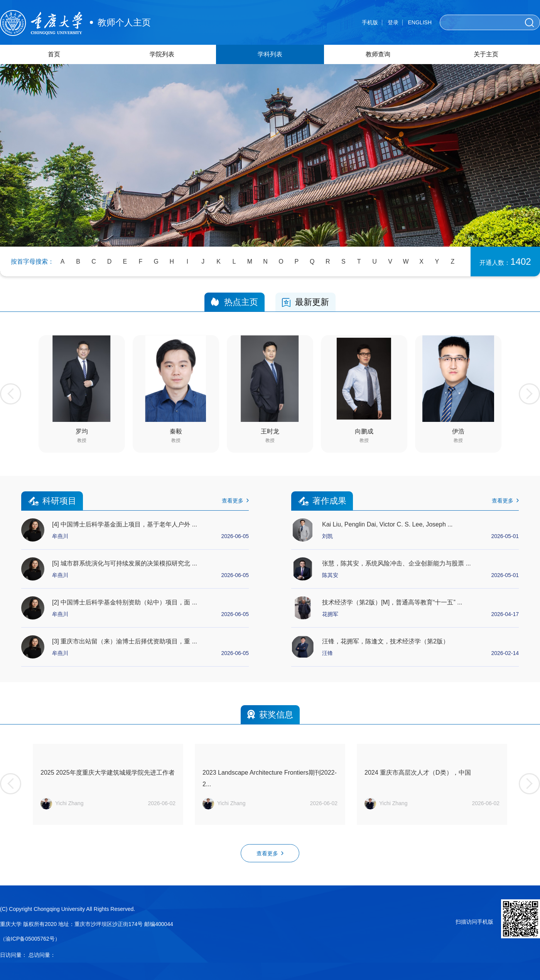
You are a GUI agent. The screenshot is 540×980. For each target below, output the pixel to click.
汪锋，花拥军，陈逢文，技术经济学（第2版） (386, 641)
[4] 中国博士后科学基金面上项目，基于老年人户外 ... (125, 524)
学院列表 (162, 54)
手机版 (370, 22)
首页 (54, 54)
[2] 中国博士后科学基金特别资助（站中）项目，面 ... (125, 602)
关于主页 (486, 54)
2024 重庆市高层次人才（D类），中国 (418, 773)
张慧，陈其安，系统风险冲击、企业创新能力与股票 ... (397, 563)
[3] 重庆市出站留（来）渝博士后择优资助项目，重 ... (125, 641)
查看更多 (235, 501)
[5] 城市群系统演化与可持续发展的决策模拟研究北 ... (125, 563)
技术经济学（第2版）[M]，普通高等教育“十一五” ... (392, 602)
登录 (393, 22)
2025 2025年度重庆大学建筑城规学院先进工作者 (108, 773)
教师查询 (378, 54)
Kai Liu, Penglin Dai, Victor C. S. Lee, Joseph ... (387, 524)
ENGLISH (420, 22)
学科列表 (270, 54)
